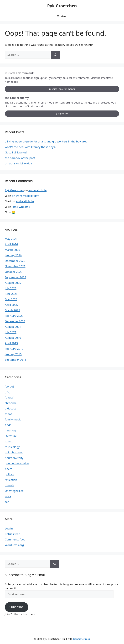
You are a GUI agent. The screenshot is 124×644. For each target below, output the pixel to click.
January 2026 (13, 255)
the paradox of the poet (20, 158)
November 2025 (15, 266)
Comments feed (15, 539)
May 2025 (11, 299)
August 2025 (13, 283)
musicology (12, 447)
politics (9, 474)
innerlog (10, 430)
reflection (11, 480)
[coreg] (9, 386)
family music (13, 419)
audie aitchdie (37, 190)
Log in (9, 528)
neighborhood (14, 452)
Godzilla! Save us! (16, 152)
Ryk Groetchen (62, 6)
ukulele (10, 485)
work (8, 496)
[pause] (10, 397)
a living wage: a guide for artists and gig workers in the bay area (46, 141)
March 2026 (12, 250)
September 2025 (15, 277)
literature (11, 436)
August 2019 (13, 338)
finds (8, 425)
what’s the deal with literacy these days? (30, 147)
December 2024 (15, 321)
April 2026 (11, 244)
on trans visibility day (18, 163)
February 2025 (14, 316)
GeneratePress (81, 639)
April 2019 (11, 343)
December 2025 (15, 261)
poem (9, 469)
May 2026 (11, 239)
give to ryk (62, 114)
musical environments (62, 89)
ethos (8, 414)
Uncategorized (14, 491)
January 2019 (13, 354)
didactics (10, 408)
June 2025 (11, 294)
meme (9, 441)
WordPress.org (14, 545)
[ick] (8, 392)
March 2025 (12, 310)
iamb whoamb (21, 207)
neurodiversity (14, 458)
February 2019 (14, 349)
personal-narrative (17, 463)
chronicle (11, 403)
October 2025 (14, 272)
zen (7, 502)
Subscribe (16, 607)
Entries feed (13, 534)
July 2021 (11, 332)
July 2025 (11, 288)
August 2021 (13, 327)
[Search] (55, 55)
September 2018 (15, 360)
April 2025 (11, 305)
